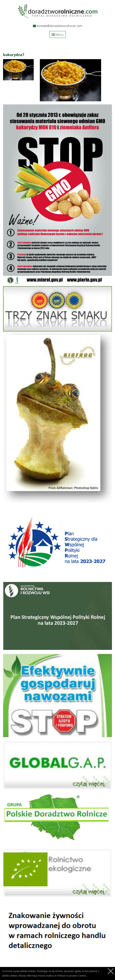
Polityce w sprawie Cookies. (72, 976)
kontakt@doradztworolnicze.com (60, 26)
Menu (58, 34)
